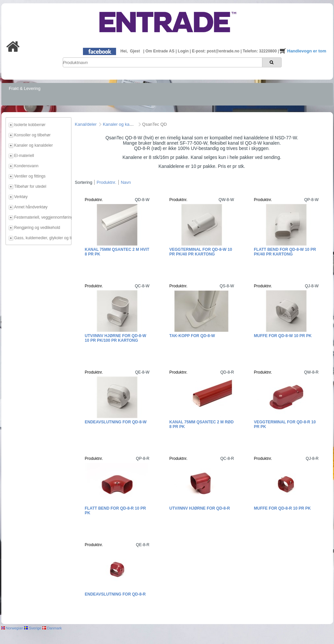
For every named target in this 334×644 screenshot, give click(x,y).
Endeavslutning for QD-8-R (115, 594)
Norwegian (12, 628)
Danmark (52, 628)
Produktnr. (106, 182)
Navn (126, 182)
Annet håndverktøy (31, 207)
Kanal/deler (86, 124)
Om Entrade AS (160, 51)
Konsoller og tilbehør (33, 135)
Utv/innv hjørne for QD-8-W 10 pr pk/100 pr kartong (116, 338)
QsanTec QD (155, 124)
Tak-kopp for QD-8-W (192, 336)
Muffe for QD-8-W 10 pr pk (283, 336)
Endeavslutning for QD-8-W (116, 422)
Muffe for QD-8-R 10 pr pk (282, 508)
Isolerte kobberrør (30, 125)
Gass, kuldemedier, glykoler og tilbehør (42, 238)
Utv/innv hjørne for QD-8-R (200, 508)
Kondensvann (26, 166)
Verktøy (21, 197)
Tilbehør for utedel (30, 186)
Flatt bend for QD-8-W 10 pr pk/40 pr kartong (285, 252)
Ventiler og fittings (30, 176)
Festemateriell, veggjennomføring (42, 217)
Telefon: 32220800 (260, 51)
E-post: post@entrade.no (216, 51)
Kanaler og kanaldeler (34, 145)
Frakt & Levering (25, 88)
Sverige (33, 628)
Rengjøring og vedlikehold (37, 228)
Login (184, 51)
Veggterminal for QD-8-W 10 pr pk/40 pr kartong (201, 252)
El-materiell (24, 156)
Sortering (84, 182)
